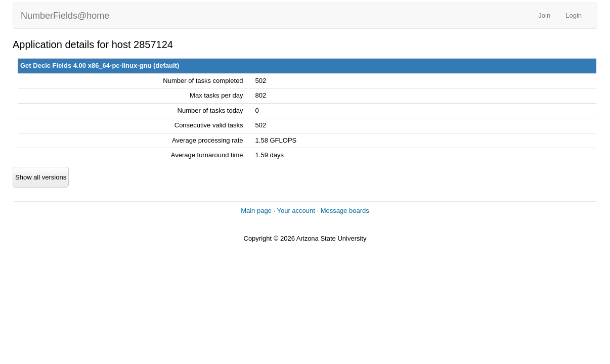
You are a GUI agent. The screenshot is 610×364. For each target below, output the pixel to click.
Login (574, 15)
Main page (256, 211)
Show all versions (41, 177)
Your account (296, 211)
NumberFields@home (65, 16)
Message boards (345, 211)
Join (544, 15)
